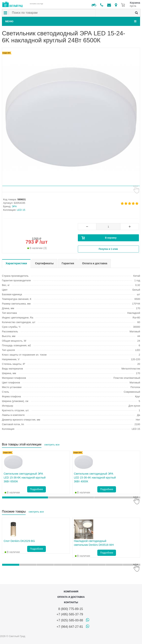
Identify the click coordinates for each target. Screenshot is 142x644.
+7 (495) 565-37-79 (70, 614)
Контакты (71, 602)
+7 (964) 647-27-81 (70, 627)
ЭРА (14, 206)
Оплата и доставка (71, 597)
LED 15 (21, 210)
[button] (71, 186)
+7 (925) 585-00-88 (70, 620)
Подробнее (37, 489)
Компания (71, 592)
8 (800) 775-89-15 (70, 609)
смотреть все (52, 445)
